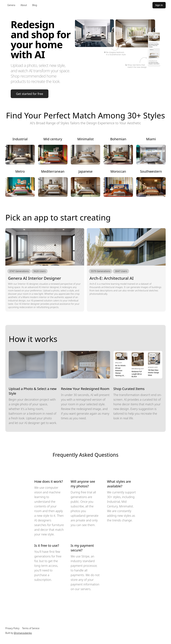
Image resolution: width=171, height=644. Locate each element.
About (24, 5)
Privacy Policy (12, 628)
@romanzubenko (23, 633)
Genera (11, 5)
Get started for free (30, 94)
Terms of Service (31, 628)
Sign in (159, 5)
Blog (35, 5)
